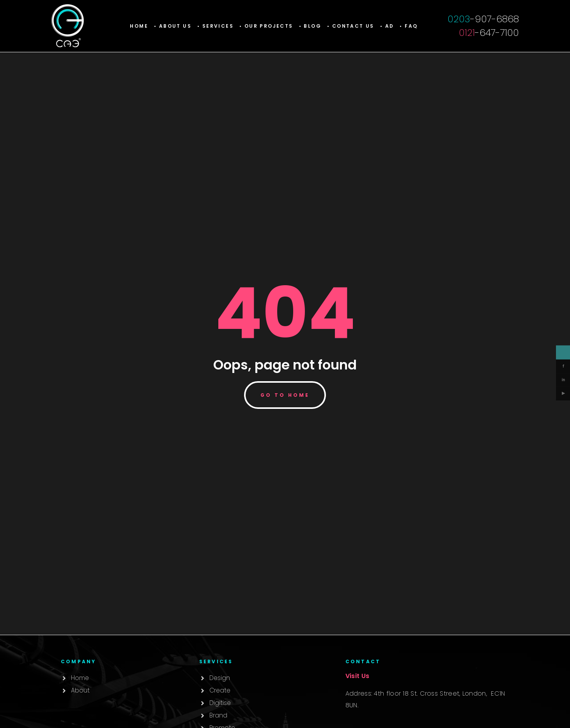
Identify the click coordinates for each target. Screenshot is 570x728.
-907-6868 (483, 19)
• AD (387, 26)
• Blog (310, 26)
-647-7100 (489, 33)
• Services (215, 26)
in (563, 380)
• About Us (173, 26)
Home (139, 26)
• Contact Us (351, 26)
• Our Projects (266, 26)
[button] (215, 26)
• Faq (409, 26)
